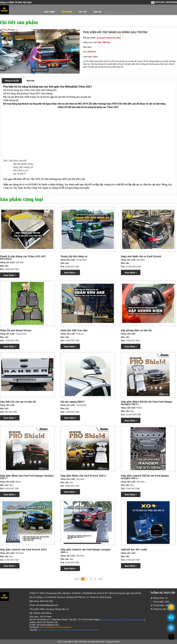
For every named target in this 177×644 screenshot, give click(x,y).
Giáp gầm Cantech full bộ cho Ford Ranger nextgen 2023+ (145, 477)
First (77, 579)
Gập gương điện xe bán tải (136, 330)
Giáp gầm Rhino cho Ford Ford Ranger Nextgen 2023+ (27, 477)
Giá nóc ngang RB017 (73, 402)
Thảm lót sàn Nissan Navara (16, 330)
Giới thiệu (49, 12)
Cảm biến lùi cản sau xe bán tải (18, 402)
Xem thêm (10, 275)
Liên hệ (97, 12)
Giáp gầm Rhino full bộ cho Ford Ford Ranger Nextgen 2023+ (147, 403)
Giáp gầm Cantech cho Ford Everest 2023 (23, 549)
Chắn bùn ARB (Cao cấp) (74, 330)
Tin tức (83, 12)
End (101, 579)
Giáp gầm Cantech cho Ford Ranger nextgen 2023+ (85, 551)
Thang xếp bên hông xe (74, 256)
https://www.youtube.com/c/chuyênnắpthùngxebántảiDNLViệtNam (68, 630)
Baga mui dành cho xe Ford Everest (141, 256)
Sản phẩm (67, 12)
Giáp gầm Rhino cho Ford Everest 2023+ (84, 476)
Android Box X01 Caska (134, 549)
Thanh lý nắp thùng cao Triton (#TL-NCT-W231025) (23, 257)
